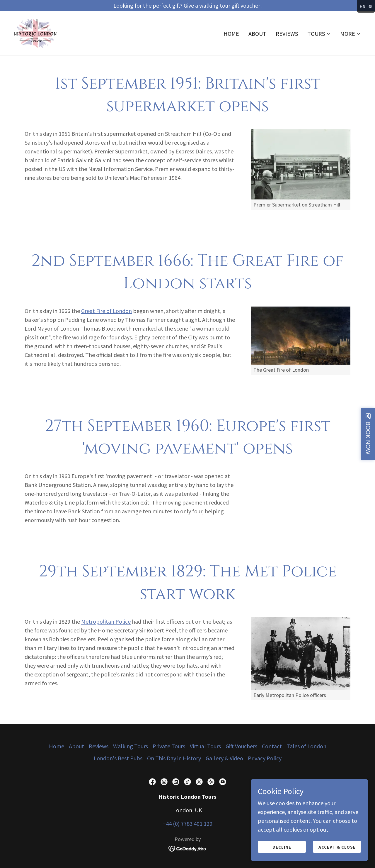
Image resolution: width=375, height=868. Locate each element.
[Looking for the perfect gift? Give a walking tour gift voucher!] (187, 6)
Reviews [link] (287, 34)
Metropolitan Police (106, 621)
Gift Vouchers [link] (241, 746)
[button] (319, 34)
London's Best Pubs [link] (118, 758)
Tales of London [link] (306, 746)
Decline (282, 847)
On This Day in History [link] (174, 758)
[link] (36, 33)
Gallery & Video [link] (224, 758)
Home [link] (231, 34)
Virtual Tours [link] (205, 746)
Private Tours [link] (169, 746)
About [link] (257, 34)
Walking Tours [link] (131, 746)
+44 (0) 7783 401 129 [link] (187, 824)
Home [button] (57, 746)
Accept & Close (337, 847)
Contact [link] (272, 746)
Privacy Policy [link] (265, 758)
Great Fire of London (106, 311)
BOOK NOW (368, 438)
